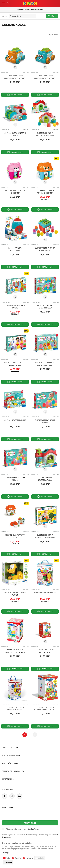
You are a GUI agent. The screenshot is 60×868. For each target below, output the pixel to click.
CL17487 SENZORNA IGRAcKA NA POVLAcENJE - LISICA (15, 78)
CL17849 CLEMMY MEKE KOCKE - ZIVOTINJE (45, 364)
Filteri (52, 16)
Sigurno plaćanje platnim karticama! (30, 10)
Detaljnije (5, 853)
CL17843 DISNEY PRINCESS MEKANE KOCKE (15, 364)
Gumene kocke (6, 72)
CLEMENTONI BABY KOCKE (45, 592)
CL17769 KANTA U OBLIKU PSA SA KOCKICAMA (45, 192)
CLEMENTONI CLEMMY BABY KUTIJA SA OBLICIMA (45, 708)
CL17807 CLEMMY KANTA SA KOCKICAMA (45, 249)
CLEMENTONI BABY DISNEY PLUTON (15, 594)
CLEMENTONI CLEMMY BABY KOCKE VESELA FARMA (15, 710)
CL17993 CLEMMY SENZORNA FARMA (45, 479)
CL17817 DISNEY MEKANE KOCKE (15, 307)
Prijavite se (30, 823)
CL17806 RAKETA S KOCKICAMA (15, 249)
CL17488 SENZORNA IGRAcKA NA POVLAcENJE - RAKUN (45, 78)
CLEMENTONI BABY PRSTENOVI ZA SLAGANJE (15, 651)
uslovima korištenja (31, 829)
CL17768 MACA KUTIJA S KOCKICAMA (15, 192)
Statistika (18, 858)
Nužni (8, 858)
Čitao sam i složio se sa (22, 829)
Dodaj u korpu (15, 95)
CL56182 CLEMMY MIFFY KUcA (15, 536)
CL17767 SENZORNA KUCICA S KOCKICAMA (45, 134)
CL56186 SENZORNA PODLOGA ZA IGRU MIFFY (45, 536)
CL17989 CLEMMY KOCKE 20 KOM (15, 479)
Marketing (29, 858)
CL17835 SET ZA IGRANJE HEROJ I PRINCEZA (45, 307)
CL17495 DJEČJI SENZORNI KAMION (15, 134)
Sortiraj (5, 16)
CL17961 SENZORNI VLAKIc (15, 420)
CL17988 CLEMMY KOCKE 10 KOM (45, 421)
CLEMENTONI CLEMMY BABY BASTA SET (45, 651)
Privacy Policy (43, 835)
